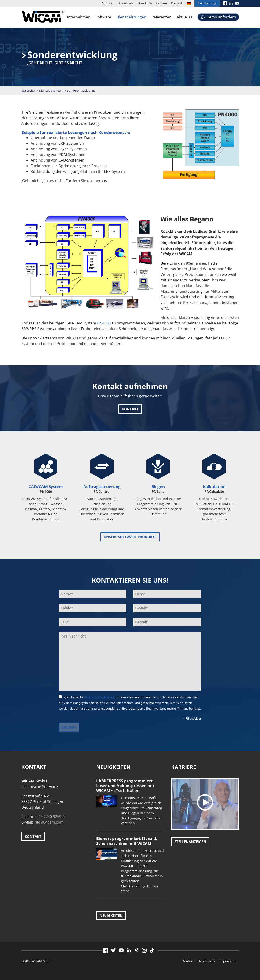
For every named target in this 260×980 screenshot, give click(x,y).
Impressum (227, 961)
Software (103, 17)
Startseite (28, 90)
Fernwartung (207, 3)
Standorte (145, 3)
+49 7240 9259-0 (50, 817)
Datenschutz (207, 961)
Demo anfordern (221, 17)
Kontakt (177, 3)
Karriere (161, 3)
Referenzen (161, 17)
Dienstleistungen (131, 17)
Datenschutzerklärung (99, 697)
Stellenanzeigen (190, 842)
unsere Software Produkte (130, 537)
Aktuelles (185, 17)
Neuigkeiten (111, 915)
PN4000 (104, 323)
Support (108, 3)
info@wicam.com (49, 822)
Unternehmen (78, 17)
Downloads (126, 3)
